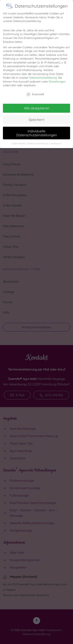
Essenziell (35, 91)
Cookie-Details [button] (19, 140)
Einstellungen (57, 78)
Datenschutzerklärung (43, 75)
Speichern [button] (36, 117)
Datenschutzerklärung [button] (38, 140)
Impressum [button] (56, 140)
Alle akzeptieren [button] (37, 105)
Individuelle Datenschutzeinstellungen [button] (37, 130)
